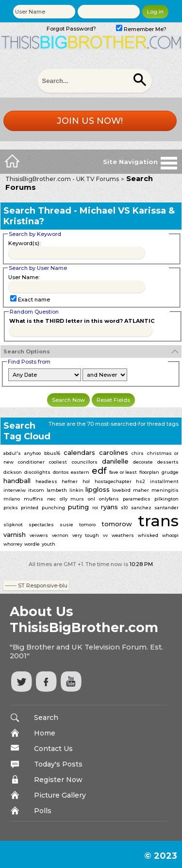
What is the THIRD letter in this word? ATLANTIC (82, 321)
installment (164, 481)
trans (158, 521)
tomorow (117, 524)
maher (141, 490)
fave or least (123, 472)
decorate (143, 462)
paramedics (137, 499)
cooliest (58, 462)
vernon (60, 535)
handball (17, 481)
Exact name (30, 300)
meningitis (165, 490)
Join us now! (90, 121)
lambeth (57, 490)
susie (66, 525)
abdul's (12, 453)
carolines (114, 452)
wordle (32, 544)
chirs (138, 453)
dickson (13, 472)
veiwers (39, 535)
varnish (15, 534)
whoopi (170, 535)
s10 (124, 508)
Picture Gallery (60, 795)
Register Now (58, 780)
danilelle (115, 461)
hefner (70, 481)
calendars (79, 452)
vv (105, 535)
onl (91, 499)
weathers (123, 535)
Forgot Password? (71, 29)
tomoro (87, 525)
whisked (148, 535)
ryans (109, 507)
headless (46, 481)
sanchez (141, 508)
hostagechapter (113, 481)
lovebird (121, 490)
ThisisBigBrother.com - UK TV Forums (62, 179)
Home (45, 733)
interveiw (15, 490)
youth (49, 544)
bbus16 (52, 453)
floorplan (149, 472)
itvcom (36, 490)
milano (12, 499)
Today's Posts (58, 764)
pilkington (166, 499)
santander (166, 508)
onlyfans (109, 499)
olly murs (72, 499)
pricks (11, 508)
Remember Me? (141, 29)
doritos (61, 472)
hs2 (141, 481)
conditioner (31, 462)
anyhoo (33, 453)
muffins (33, 499)
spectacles (41, 525)
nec (51, 499)
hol (86, 481)
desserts (168, 462)
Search (46, 718)
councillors (85, 462)
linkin (76, 490)
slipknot (13, 525)
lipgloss (98, 489)
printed (30, 508)
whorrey (13, 544)
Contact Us (53, 749)
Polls (43, 811)
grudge (170, 472)
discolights (37, 472)
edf (99, 471)
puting (78, 507)
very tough (86, 535)
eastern (80, 472)
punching (53, 508)
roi (95, 508)
